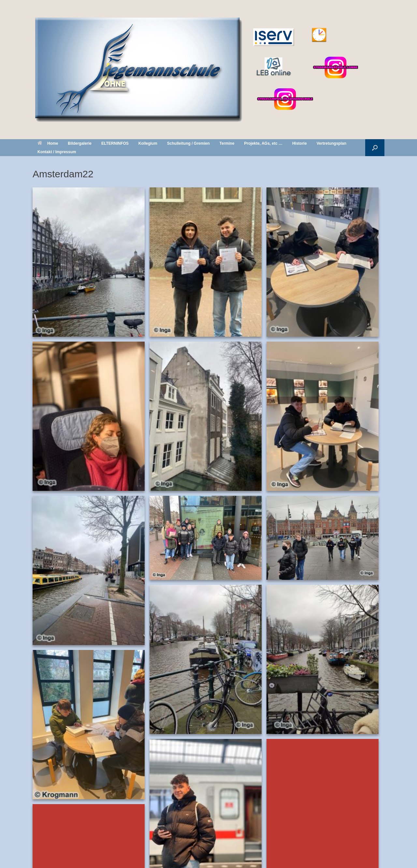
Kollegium (148, 143)
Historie (300, 143)
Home (48, 143)
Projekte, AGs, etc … (263, 143)
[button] (375, 148)
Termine (227, 143)
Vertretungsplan (331, 143)
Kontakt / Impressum (57, 152)
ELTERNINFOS (115, 143)
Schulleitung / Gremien (188, 143)
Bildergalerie (80, 143)
